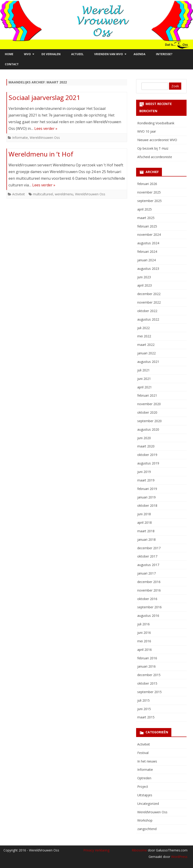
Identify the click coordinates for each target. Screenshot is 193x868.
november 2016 (149, 590)
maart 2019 (146, 480)
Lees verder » (46, 128)
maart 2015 (146, 717)
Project (143, 787)
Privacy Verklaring (96, 850)
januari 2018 (146, 539)
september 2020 (149, 421)
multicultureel (43, 194)
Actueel (77, 54)
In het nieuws (147, 761)
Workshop (145, 820)
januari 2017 (146, 573)
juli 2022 (143, 328)
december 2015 (149, 675)
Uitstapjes (145, 795)
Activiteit (19, 194)
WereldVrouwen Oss (45, 138)
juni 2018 (144, 514)
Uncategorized (148, 804)
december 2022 (149, 294)
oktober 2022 (147, 311)
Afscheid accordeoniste (155, 157)
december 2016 (149, 582)
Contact (12, 64)
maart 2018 (146, 531)
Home (9, 54)
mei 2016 (144, 641)
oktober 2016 (147, 599)
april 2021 (145, 387)
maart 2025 (146, 218)
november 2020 (149, 404)
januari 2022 (146, 353)
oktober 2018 (147, 505)
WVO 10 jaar (147, 131)
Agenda (139, 54)
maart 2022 (146, 345)
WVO (27, 54)
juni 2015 (144, 709)
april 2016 (145, 650)
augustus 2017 (148, 565)
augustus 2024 (148, 243)
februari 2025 (147, 226)
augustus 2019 (148, 463)
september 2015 (149, 692)
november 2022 (149, 302)
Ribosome (139, 850)
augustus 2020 (148, 429)
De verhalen (51, 54)
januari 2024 (146, 260)
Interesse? (164, 54)
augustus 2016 (148, 616)
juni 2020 (144, 438)
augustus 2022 (148, 319)
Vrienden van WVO (109, 54)
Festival (143, 753)
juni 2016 (144, 633)
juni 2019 (144, 472)
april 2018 (145, 522)
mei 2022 (144, 336)
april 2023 (145, 285)
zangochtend (147, 829)
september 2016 (149, 607)
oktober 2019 (147, 455)
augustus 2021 (148, 362)
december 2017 (149, 548)
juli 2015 (143, 700)
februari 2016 (147, 658)
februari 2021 (147, 395)
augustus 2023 (148, 269)
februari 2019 (147, 489)
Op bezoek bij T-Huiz (153, 148)
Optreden (144, 778)
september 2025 (149, 201)
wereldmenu (64, 194)
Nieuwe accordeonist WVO (157, 140)
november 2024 (149, 235)
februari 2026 (147, 184)
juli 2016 (143, 624)
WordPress (179, 857)
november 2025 (149, 192)
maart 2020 (146, 446)
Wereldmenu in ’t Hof (41, 154)
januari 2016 (146, 666)
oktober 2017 (147, 556)
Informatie (20, 138)
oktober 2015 (147, 683)
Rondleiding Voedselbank (156, 123)
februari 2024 (147, 252)
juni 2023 (144, 277)
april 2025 (145, 209)
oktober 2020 (147, 412)
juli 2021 (143, 370)
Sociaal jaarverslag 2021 (44, 97)
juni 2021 (144, 379)
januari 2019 (146, 497)
